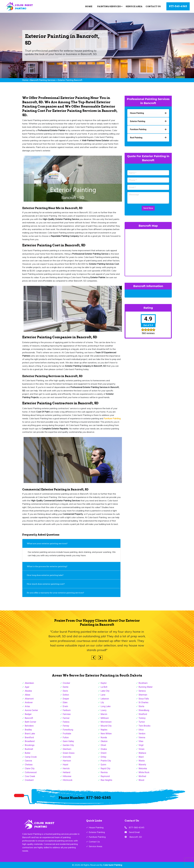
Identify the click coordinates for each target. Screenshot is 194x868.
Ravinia (104, 772)
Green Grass (69, 753)
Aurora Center (31, 710)
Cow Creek (30, 776)
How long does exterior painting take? (45, 575)
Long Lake (106, 706)
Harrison (67, 761)
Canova (28, 761)
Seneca (142, 691)
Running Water (146, 687)
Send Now (148, 208)
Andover (29, 702)
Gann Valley (68, 741)
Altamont (29, 699)
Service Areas (96, 846)
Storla (141, 706)
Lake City (105, 691)
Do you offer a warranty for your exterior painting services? (56, 593)
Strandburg (144, 710)
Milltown (105, 718)
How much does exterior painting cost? (46, 584)
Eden (65, 702)
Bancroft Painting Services (43, 80)
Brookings (30, 745)
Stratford (143, 714)
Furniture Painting (97, 837)
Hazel (65, 765)
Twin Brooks (145, 726)
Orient (104, 753)
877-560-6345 (178, 6)
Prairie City (106, 761)
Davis (65, 691)
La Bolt (104, 687)
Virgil (141, 745)
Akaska (28, 691)
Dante (66, 687)
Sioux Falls (144, 699)
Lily (102, 702)
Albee (27, 695)
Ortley (103, 757)
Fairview (67, 714)
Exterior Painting (97, 832)
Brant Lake (30, 734)
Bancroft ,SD (136, 837)
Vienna (142, 737)
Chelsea (29, 765)
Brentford (29, 737)
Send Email (134, 832)
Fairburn (67, 710)
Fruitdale (67, 734)
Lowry (104, 710)
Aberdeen (29, 683)
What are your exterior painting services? (47, 543)
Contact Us (153, 6)
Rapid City (105, 768)
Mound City (106, 726)
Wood (141, 780)
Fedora (66, 722)
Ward (141, 757)
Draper (66, 699)
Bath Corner (30, 722)
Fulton (66, 737)
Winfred (142, 776)
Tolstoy (142, 718)
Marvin (104, 714)
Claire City (30, 768)
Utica (141, 730)
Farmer (66, 718)
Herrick (66, 768)
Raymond (105, 776)
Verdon (142, 734)
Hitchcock (68, 780)
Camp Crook (31, 757)
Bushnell (29, 749)
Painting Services (110, 6)
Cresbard (29, 780)
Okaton (104, 741)
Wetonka (143, 768)
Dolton (66, 695)
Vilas (141, 741)
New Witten (106, 734)
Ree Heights (106, 780)
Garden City (68, 745)
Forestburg (68, 730)
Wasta (142, 761)
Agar (27, 687)
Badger (28, 714)
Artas (27, 706)
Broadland (30, 741)
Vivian (142, 749)
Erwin (65, 706)
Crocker (66, 683)
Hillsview (67, 776)
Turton (142, 722)
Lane (103, 695)
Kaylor (104, 683)
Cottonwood (31, 772)
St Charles (144, 702)
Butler (28, 753)
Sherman (143, 695)
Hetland (67, 772)
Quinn (103, 765)
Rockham (143, 683)
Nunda (104, 737)
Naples (104, 730)
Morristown (106, 722)
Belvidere (29, 726)
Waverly (142, 765)
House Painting (96, 827)
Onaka (104, 749)
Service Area (134, 6)
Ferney (66, 726)
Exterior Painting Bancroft (70, 80)
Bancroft (29, 718)
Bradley (28, 730)
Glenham (67, 749)
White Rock (144, 772)
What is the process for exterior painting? (47, 566)
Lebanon (105, 699)
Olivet (103, 745)
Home (89, 6)
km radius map (148, 252)
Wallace (142, 753)
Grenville (67, 757)
